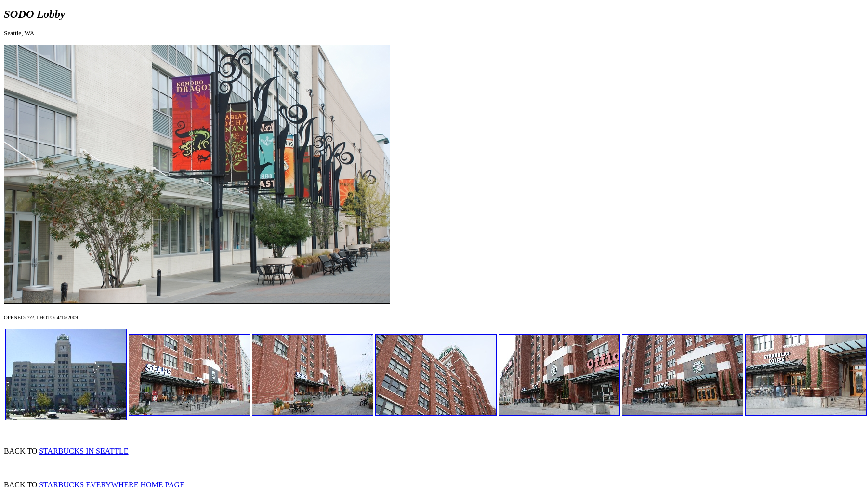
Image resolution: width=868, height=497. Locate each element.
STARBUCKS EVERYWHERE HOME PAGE (112, 485)
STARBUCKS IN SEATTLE (84, 451)
